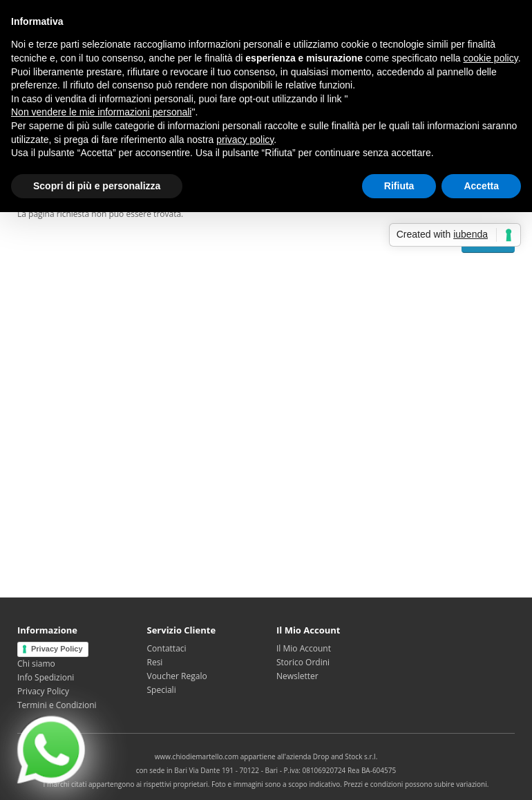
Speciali (162, 690)
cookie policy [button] (491, 58)
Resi (155, 662)
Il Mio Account (304, 648)
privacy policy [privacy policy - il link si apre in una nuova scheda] (245, 140)
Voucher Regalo (177, 676)
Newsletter (297, 676)
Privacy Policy (57, 649)
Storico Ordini (303, 662)
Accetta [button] (481, 186)
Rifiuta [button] (399, 186)
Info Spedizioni (46, 677)
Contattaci (167, 648)
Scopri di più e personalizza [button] (97, 186)
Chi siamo (36, 664)
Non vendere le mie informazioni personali (101, 112)
